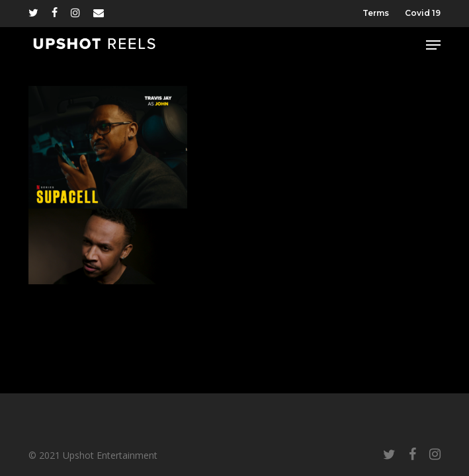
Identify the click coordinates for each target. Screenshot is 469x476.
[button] (433, 45)
